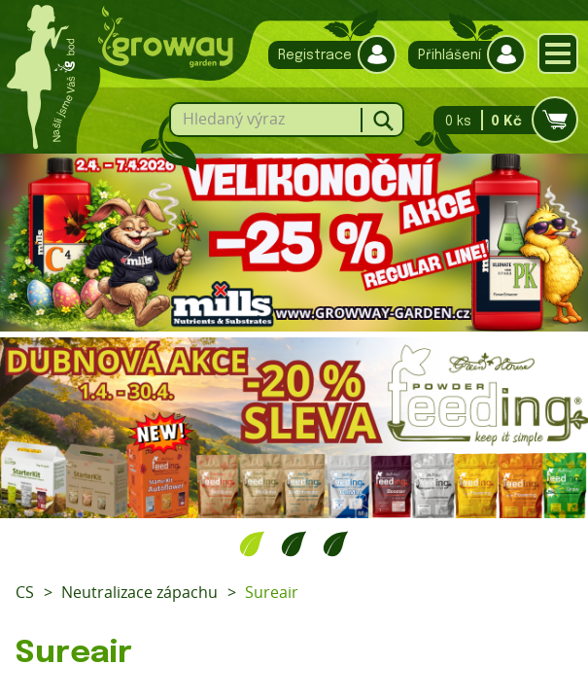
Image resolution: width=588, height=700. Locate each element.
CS (25, 592)
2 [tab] (294, 543)
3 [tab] (336, 543)
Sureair (272, 592)
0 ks (500, 120)
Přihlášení (462, 55)
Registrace (328, 55)
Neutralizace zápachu (139, 592)
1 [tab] (252, 543)
